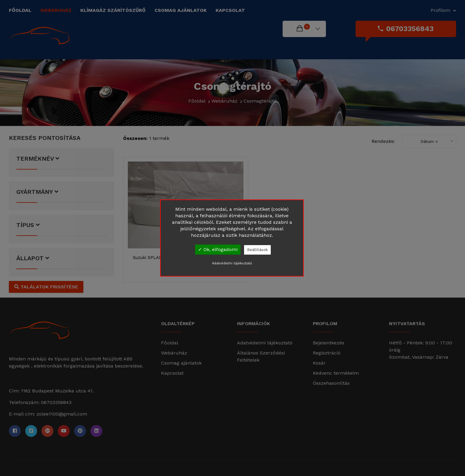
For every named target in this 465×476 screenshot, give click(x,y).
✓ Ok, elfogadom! (218, 249)
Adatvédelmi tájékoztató (232, 263)
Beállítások (257, 250)
